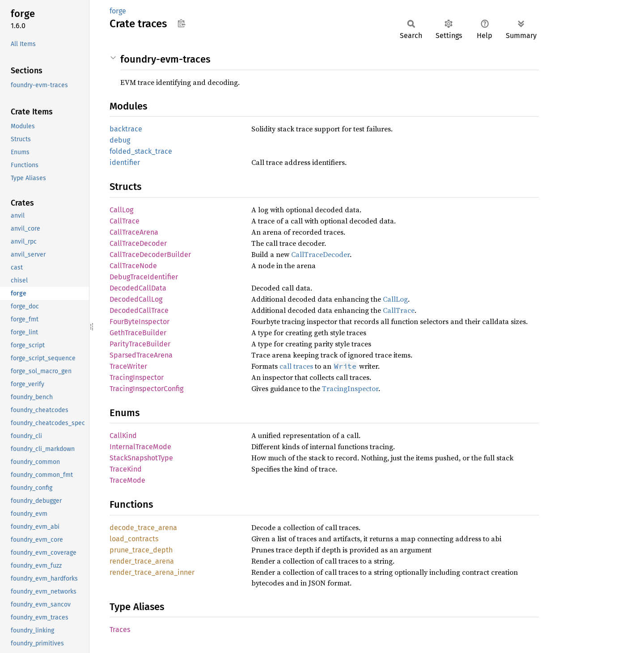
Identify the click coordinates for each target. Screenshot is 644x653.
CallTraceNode (133, 266)
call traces (296, 366)
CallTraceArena (134, 232)
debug (120, 140)
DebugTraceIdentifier (144, 277)
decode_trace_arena (143, 528)
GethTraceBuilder (138, 333)
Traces (120, 630)
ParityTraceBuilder (140, 344)
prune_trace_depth (141, 550)
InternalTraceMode (140, 447)
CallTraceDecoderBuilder (150, 255)
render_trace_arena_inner (152, 572)
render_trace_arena (142, 561)
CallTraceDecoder (138, 243)
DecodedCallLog (136, 299)
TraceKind (126, 469)
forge (118, 11)
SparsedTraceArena (141, 355)
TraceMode (127, 480)
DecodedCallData (138, 288)
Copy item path (181, 23)
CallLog (121, 210)
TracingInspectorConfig (146, 389)
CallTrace (125, 221)
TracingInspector (137, 377)
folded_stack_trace (141, 151)
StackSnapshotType (141, 458)
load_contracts (134, 539)
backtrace (126, 129)
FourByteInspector (140, 322)
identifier (125, 162)
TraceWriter (128, 366)
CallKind (123, 436)
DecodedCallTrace (139, 310)
